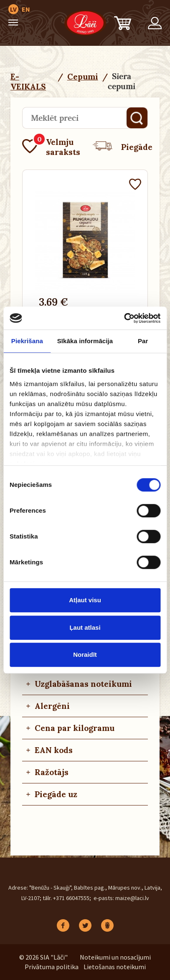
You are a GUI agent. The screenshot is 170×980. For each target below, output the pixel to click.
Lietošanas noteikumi (115, 967)
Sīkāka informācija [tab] (85, 341)
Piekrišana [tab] (27, 341)
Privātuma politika (52, 967)
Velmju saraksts (51, 147)
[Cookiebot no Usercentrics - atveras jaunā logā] (124, 318)
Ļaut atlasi (85, 627)
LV (13, 9)
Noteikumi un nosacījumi (115, 957)
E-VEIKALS (28, 82)
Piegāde (123, 147)
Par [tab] (143, 341)
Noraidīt (85, 655)
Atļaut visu (85, 600)
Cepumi (83, 77)
